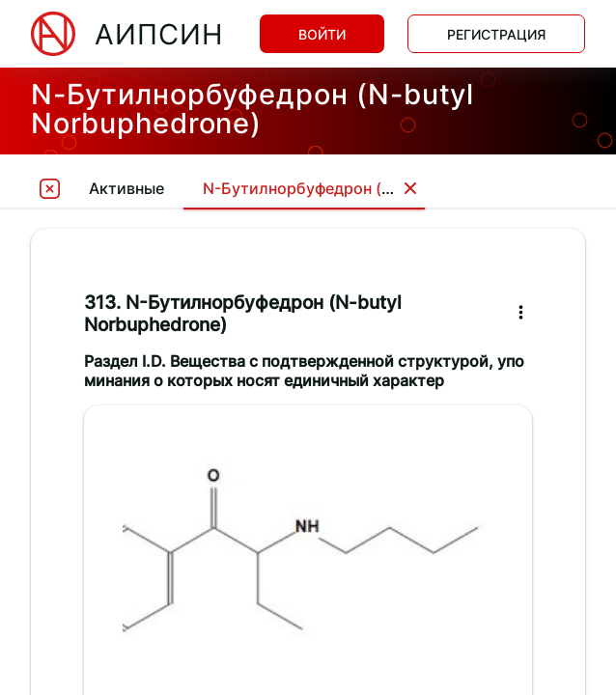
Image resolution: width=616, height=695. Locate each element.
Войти (322, 34)
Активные (126, 188)
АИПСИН (159, 34)
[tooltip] (50, 188)
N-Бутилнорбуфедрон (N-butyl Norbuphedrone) (384, 188)
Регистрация (496, 34)
